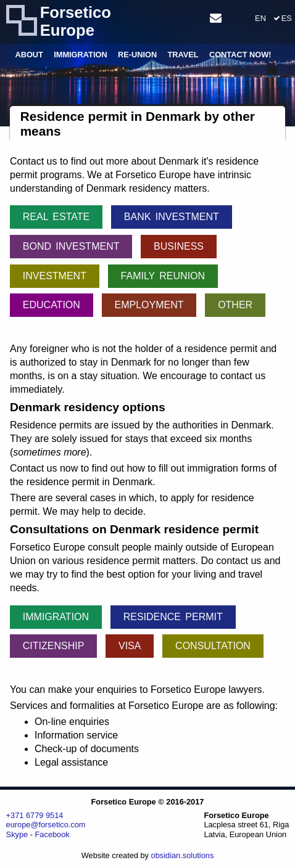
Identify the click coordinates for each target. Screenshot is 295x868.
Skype (17, 834)
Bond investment (71, 246)
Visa (130, 646)
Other (235, 305)
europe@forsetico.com (46, 825)
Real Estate (56, 217)
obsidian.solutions (183, 855)
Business (179, 246)
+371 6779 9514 (35, 815)
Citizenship (54, 646)
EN (260, 18)
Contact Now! (240, 55)
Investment (55, 276)
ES (287, 18)
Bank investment (172, 217)
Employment (149, 305)
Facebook (52, 834)
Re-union (137, 55)
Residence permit (173, 617)
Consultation (213, 646)
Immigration (81, 55)
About (29, 55)
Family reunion (163, 276)
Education (52, 305)
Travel (183, 55)
